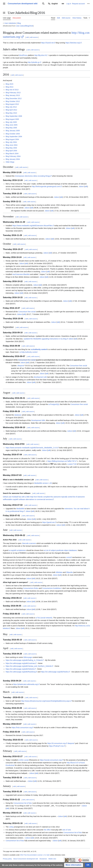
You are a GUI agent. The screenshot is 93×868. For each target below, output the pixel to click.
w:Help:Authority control (28, 352)
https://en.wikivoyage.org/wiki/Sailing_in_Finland (24, 660)
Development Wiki (38, 420)
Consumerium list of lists (23, 803)
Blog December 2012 (14, 98)
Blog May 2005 (11, 128)
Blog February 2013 (13, 93)
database (18, 415)
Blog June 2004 (11, 145)
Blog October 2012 (13, 101)
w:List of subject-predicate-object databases (60, 550)
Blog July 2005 (11, 122)
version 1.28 (47, 483)
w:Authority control (39, 349)
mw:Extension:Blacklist (21, 274)
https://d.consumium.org (56, 743)
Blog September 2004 (14, 136)
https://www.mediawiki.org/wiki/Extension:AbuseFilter (32, 226)
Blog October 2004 (13, 134)
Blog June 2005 (11, 125)
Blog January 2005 (13, 131)
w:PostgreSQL (54, 404)
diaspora (21, 366)
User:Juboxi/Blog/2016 (25, 26)
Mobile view (52, 859)
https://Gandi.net (47, 43)
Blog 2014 (9, 87)
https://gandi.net (48, 522)
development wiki (40, 377)
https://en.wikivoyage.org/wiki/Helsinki (20, 669)
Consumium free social (27, 312)
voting (11, 827)
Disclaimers (43, 859)
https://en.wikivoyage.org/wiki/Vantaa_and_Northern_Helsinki (29, 666)
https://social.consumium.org (51, 760)
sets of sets (67, 830)
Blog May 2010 (11, 113)
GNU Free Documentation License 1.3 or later (35, 855)
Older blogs (10, 162)
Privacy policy (7, 859)
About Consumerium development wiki (26, 859)
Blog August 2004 (12, 139)
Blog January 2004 (13, 159)
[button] (74, 865)
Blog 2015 (9, 84)
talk (86, 186)
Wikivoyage (28, 657)
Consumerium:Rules (31, 588)
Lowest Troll (72, 464)
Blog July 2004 (11, 142)
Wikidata (59, 572)
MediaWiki (38, 483)
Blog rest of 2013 (12, 90)
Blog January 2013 (13, 95)
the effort (47, 830)
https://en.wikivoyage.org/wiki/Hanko (54, 672)
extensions (69, 509)
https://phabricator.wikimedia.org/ (25, 684)
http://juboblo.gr (34, 62)
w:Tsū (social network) (44, 618)
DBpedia (69, 572)
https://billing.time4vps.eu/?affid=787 (61, 461)
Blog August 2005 (12, 119)
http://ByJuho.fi (40, 55)
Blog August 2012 (12, 104)
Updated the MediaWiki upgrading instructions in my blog (45, 339)
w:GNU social (23, 760)
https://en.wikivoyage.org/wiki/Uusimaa (20, 663)
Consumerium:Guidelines (52, 588)
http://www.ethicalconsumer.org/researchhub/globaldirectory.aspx (46, 701)
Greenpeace (20, 176)
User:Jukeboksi (10, 23)
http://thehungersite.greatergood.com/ (46, 186)
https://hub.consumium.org (22, 728)
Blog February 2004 (13, 156)
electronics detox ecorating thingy (37, 176)
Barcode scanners (29, 543)
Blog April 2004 (11, 151)
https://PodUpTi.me (56, 746)
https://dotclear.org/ (73, 43)
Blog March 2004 (12, 154)
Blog (19, 23)
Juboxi (81, 186)
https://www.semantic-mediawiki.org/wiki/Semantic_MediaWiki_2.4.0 (31, 448)
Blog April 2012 (11, 110)
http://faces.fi (72, 763)
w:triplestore (21, 550)
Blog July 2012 (11, 107)
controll (69, 557)
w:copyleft (12, 550)
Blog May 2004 (11, 148)
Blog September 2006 (14, 116)
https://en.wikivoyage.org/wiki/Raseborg (20, 672)
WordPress (23, 55)
